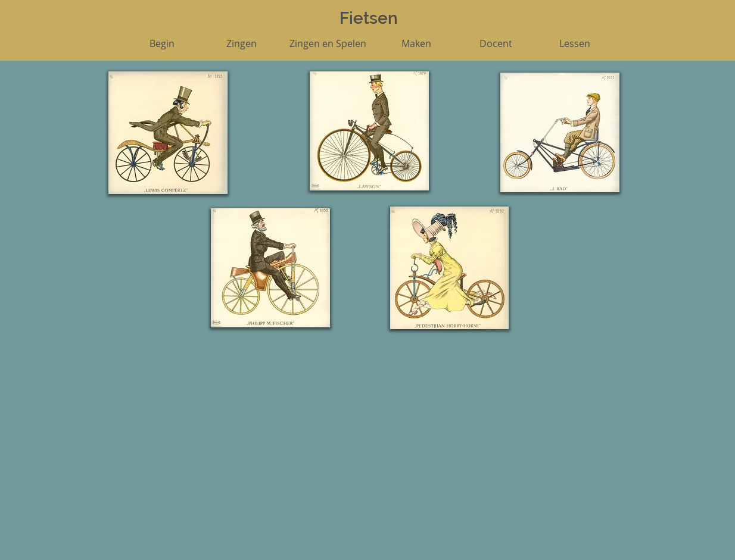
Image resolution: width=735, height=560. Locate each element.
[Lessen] (575, 43)
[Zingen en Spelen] (328, 43)
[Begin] (162, 43)
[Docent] (496, 43)
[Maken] (416, 43)
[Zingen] (241, 43)
